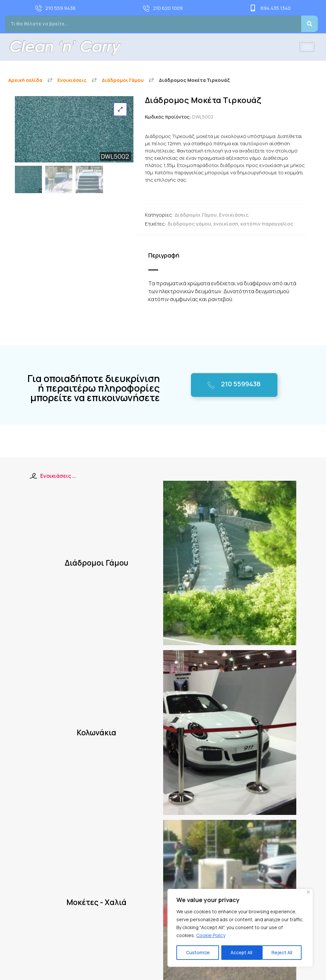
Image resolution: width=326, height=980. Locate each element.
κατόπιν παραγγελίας (267, 224)
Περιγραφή (164, 255)
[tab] (167, 256)
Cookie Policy (211, 936)
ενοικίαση (226, 224)
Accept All (284, 952)
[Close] (308, 893)
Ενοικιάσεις (72, 80)
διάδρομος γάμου (189, 224)
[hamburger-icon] (307, 47)
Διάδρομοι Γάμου (123, 80)
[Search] (309, 24)
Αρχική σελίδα (25, 80)
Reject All (241, 952)
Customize (198, 952)
